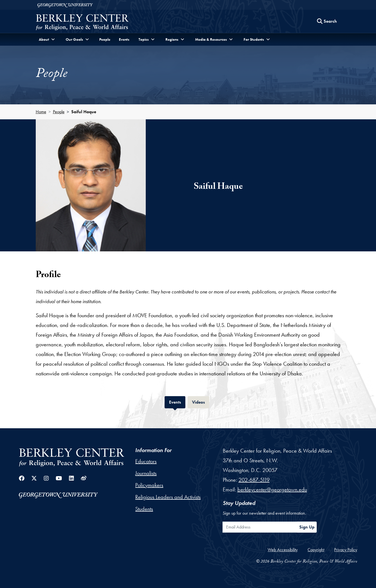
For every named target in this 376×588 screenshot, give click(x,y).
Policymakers (149, 485)
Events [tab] (177, 402)
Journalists (146, 473)
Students (144, 509)
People (105, 39)
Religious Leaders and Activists (168, 497)
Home (41, 112)
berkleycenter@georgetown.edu (272, 489)
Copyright (316, 550)
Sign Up (307, 527)
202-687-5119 (254, 480)
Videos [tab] (201, 402)
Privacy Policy (346, 550)
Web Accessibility (283, 550)
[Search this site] (327, 21)
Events (124, 39)
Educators (146, 461)
